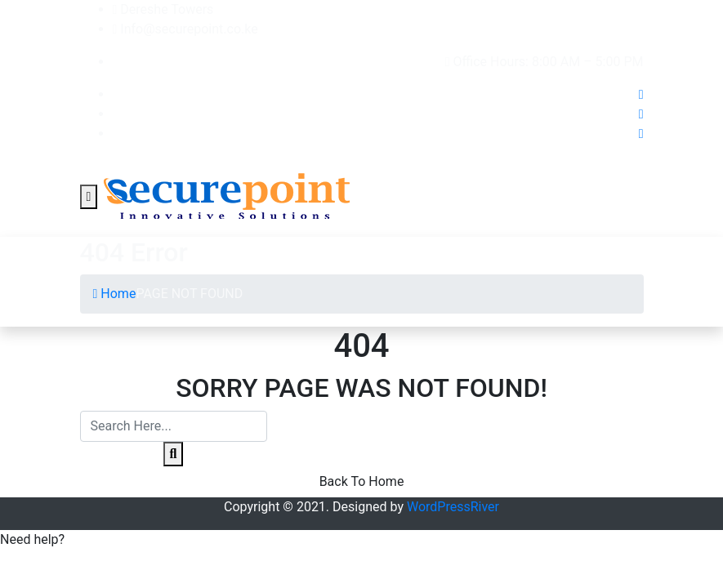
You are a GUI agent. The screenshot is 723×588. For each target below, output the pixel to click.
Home (115, 294)
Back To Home (362, 481)
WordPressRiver (453, 507)
